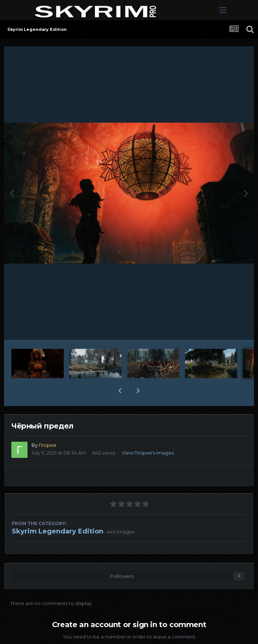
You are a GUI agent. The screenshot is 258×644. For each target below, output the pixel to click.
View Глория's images (148, 453)
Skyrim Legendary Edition (58, 531)
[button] (120, 391)
